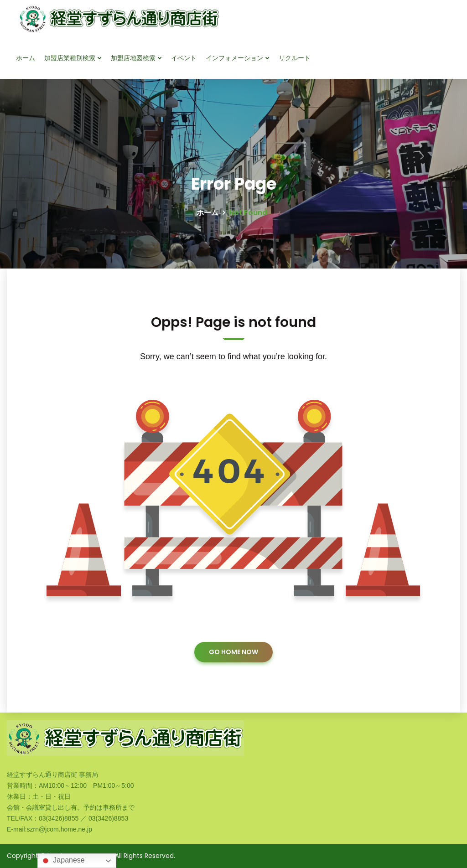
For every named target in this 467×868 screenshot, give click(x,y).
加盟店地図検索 (133, 58)
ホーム (26, 58)
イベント (184, 58)
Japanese (62, 861)
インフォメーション (234, 58)
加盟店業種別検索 (70, 58)
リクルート (295, 58)
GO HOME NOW (233, 652)
